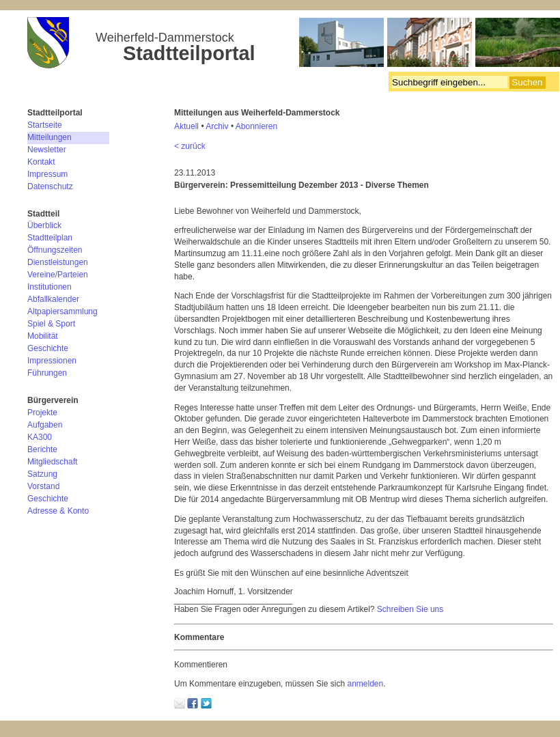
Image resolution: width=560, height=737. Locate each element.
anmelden (365, 684)
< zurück (190, 146)
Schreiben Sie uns (410, 609)
